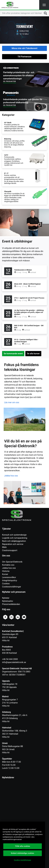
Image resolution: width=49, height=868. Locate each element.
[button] (44, 5)
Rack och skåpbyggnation (14, 541)
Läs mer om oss (12, 402)
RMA (4, 547)
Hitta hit (6, 640)
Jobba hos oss (11, 476)
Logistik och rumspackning (15, 538)
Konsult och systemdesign (14, 535)
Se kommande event (13, 354)
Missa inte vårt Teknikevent (24, 48)
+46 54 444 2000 (10, 659)
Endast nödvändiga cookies (23, 853)
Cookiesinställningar (12, 587)
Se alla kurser (33, 354)
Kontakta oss (8, 565)
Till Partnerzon (25, 57)
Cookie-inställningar (23, 860)
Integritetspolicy (10, 580)
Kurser (5, 574)
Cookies (6, 584)
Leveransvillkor (9, 577)
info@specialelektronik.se (14, 662)
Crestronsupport (10, 550)
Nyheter (6, 598)
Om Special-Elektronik (12, 562)
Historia (6, 571)
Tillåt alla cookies (23, 846)
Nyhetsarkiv (8, 601)
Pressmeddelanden (11, 604)
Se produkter (10, 81)
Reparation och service (13, 544)
